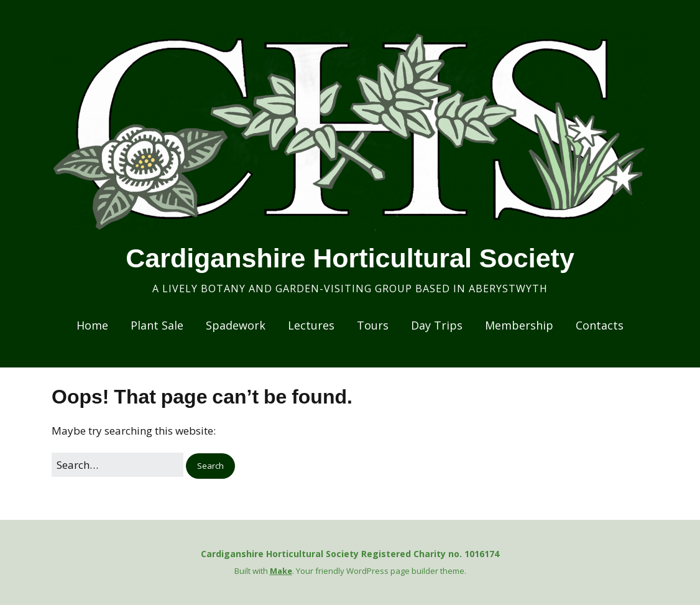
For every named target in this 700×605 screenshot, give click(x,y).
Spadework (236, 325)
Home (92, 325)
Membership (519, 325)
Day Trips (437, 325)
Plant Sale (157, 325)
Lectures (311, 325)
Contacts (600, 325)
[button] (210, 466)
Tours (373, 325)
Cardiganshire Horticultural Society (350, 258)
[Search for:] (117, 465)
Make (281, 571)
